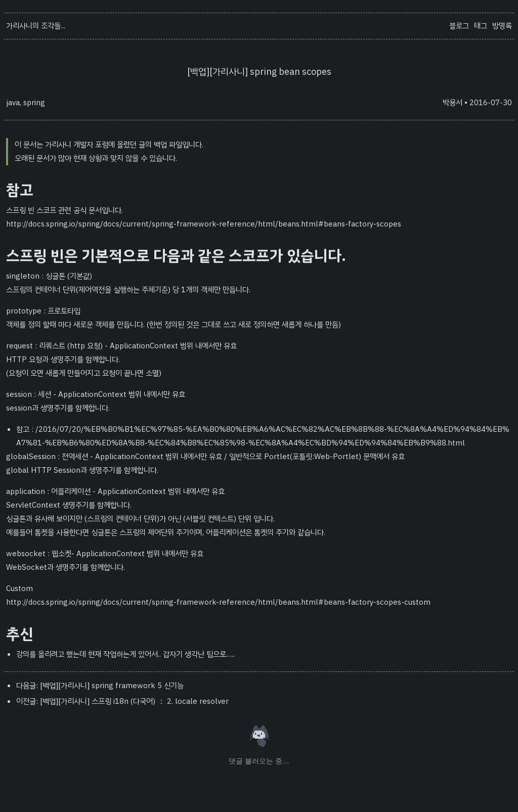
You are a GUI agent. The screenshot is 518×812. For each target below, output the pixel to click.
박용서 (452, 103)
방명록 (502, 26)
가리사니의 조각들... (36, 26)
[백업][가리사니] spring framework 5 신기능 (112, 686)
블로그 (459, 26)
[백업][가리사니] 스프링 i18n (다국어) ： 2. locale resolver (134, 701)
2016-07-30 (491, 103)
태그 (481, 26)
